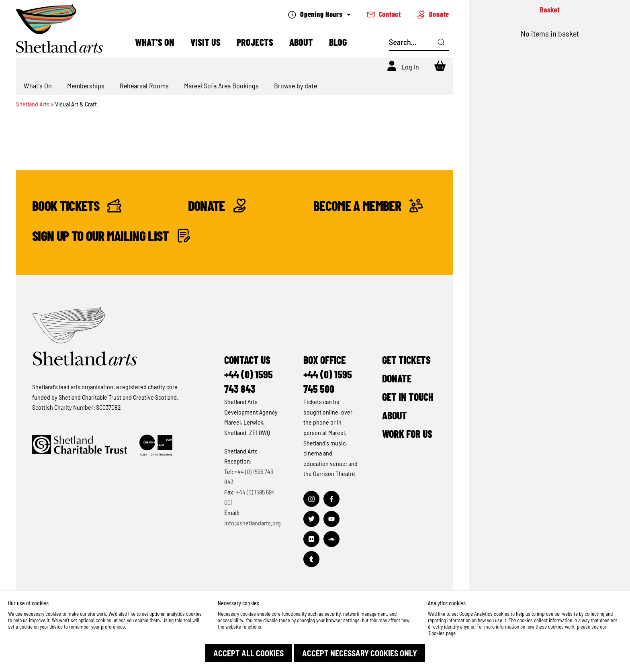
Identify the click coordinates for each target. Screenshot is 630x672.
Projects (255, 42)
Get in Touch (408, 397)
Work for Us (407, 434)
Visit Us (206, 42)
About (301, 42)
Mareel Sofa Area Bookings (221, 86)
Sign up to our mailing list (111, 236)
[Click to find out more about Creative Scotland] (156, 445)
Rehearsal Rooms (144, 86)
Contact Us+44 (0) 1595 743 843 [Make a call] (249, 374)
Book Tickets (77, 205)
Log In (410, 67)
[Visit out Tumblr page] (311, 559)
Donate (433, 14)
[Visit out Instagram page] (311, 499)
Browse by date (296, 86)
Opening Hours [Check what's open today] (319, 14)
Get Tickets (406, 360)
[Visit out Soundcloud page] (331, 539)
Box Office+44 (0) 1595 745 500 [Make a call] (328, 374)
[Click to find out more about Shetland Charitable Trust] (80, 445)
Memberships (86, 86)
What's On (155, 42)
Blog (338, 42)
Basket (550, 10)
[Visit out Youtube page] (331, 519)
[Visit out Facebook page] (331, 499)
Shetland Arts (33, 104)
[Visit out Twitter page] (311, 519)
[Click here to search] (441, 42)
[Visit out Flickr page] (311, 539)
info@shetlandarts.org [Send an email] (253, 523)
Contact (384, 14)
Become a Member (368, 205)
